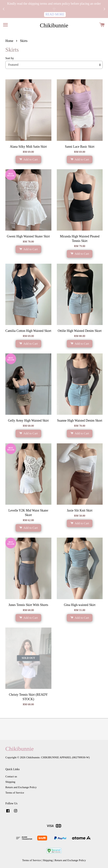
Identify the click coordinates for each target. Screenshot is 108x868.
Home (9, 41)
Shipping (10, 782)
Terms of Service (15, 793)
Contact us (11, 776)
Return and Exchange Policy (21, 787)
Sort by (10, 58)
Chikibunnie (54, 25)
